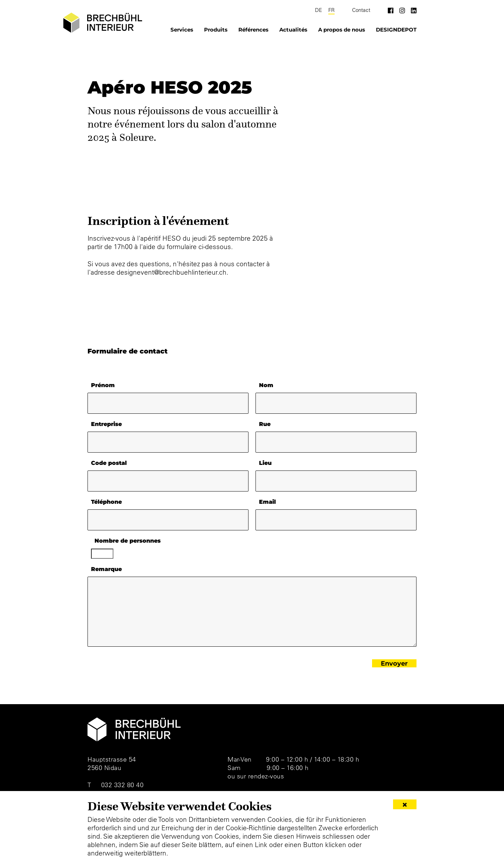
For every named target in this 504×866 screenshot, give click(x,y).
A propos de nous (342, 30)
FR (331, 10)
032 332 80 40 (122, 785)
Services (182, 30)
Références (253, 30)
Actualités (293, 30)
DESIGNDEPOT (396, 30)
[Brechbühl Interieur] (99, 23)
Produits (216, 30)
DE (318, 10)
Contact (361, 10)
